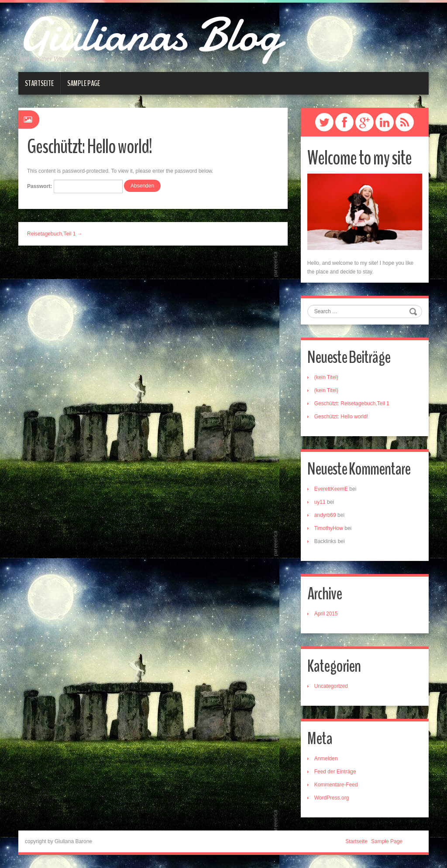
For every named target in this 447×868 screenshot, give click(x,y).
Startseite (39, 83)
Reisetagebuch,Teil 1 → (55, 234)
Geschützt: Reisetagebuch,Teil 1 (352, 403)
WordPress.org (332, 798)
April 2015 (326, 614)
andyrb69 (325, 515)
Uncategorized (331, 686)
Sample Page (84, 83)
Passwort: (75, 186)
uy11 (320, 502)
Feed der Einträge (335, 772)
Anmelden (326, 759)
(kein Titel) (326, 377)
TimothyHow (329, 528)
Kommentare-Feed (336, 785)
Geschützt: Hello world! (341, 417)
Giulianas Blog (149, 35)
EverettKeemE (331, 489)
